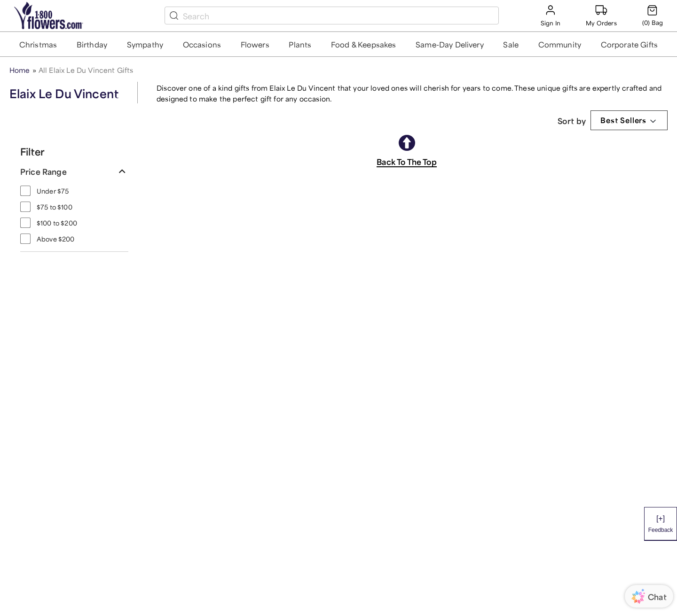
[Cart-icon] (653, 16)
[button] (38, 44)
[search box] (339, 16)
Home (20, 69)
